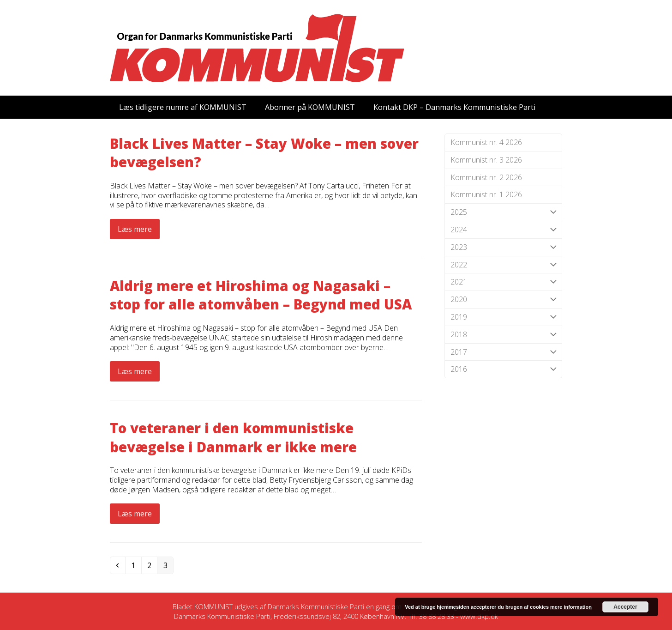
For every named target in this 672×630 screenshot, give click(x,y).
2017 (503, 352)
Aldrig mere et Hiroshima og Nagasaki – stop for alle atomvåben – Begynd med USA (261, 295)
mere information (571, 607)
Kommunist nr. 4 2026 (486, 142)
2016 (503, 369)
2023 (503, 247)
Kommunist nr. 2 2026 (486, 177)
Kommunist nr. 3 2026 (486, 160)
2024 (503, 230)
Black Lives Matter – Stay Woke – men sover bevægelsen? (264, 153)
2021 (503, 282)
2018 (503, 335)
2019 (503, 317)
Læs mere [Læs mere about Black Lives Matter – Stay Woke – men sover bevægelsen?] (135, 229)
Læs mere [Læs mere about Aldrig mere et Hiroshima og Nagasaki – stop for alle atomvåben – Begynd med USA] (135, 371)
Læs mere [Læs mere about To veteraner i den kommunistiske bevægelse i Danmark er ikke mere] (135, 514)
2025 (503, 212)
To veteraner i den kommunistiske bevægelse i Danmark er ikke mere (233, 437)
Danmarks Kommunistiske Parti (316, 606)
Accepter (625, 607)
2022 (503, 265)
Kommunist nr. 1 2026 (486, 194)
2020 (503, 300)
